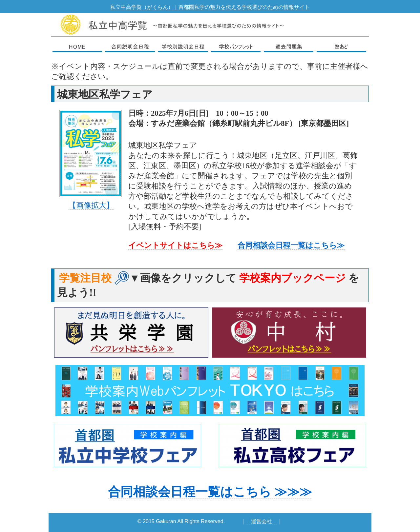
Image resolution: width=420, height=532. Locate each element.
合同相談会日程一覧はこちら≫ (291, 245)
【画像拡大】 (91, 205)
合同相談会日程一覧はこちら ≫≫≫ (210, 492)
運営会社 (262, 521)
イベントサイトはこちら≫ (175, 245)
